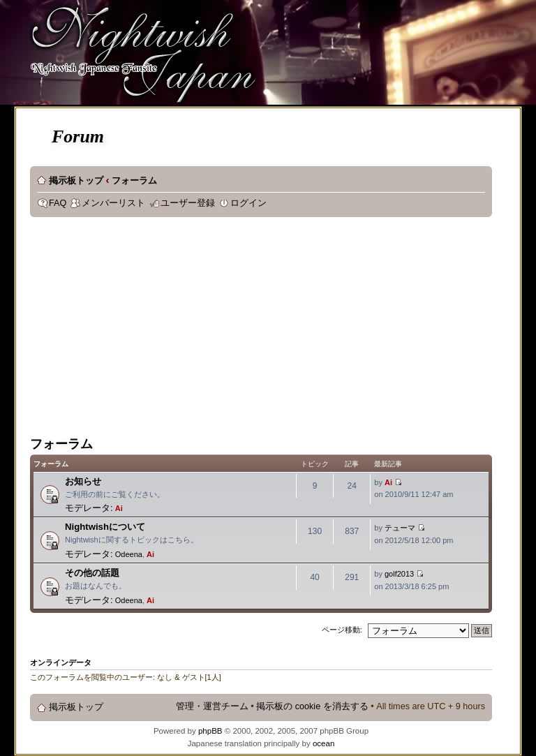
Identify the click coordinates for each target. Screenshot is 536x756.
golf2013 (399, 574)
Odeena (129, 554)
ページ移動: (342, 630)
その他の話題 (92, 573)
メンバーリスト (113, 203)
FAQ (58, 203)
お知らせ (83, 481)
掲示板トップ (76, 181)
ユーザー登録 (188, 203)
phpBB (210, 731)
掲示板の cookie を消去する (312, 706)
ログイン (248, 203)
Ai (119, 508)
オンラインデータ (61, 662)
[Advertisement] (251, 329)
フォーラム (134, 181)
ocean (323, 743)
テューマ (400, 528)
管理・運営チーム (212, 706)
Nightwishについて (105, 527)
